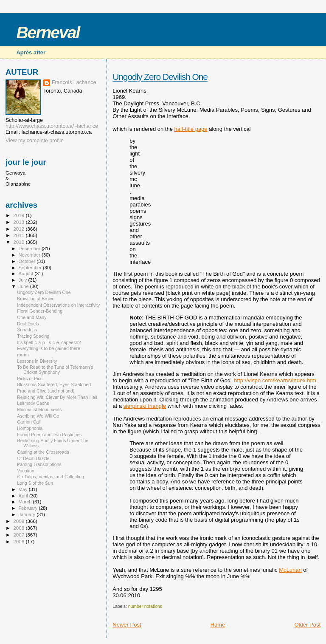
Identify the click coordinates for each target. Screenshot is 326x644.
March (26, 502)
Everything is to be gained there (49, 348)
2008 (19, 528)
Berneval (48, 32)
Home (218, 625)
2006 (19, 541)
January (28, 514)
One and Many (32, 317)
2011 (19, 235)
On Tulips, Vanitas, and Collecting (51, 477)
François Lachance (74, 82)
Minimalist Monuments (39, 410)
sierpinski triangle (145, 406)
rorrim (23, 355)
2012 (19, 229)
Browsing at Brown (36, 299)
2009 (19, 521)
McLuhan (290, 570)
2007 (19, 535)
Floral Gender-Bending (40, 311)
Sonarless (27, 330)
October (28, 261)
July (24, 280)
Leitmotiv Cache (33, 403)
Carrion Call (29, 422)
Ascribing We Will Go (38, 416)
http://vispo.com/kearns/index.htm (275, 380)
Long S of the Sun (35, 483)
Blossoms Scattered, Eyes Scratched (54, 384)
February (29, 508)
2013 (19, 222)
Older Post (308, 625)
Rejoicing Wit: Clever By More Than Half (57, 397)
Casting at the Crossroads (43, 452)
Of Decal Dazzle (33, 458)
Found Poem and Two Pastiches (49, 435)
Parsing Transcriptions (39, 464)
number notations (145, 606)
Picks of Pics (30, 378)
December (30, 249)
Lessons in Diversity (37, 361)
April (24, 496)
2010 (19, 242)
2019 (19, 215)
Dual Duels (28, 324)
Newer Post (127, 625)
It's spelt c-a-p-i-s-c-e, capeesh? (49, 342)
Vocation (26, 471)
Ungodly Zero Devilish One (160, 77)
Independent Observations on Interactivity (58, 305)
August (27, 274)
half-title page (191, 129)
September (31, 268)
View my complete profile (35, 141)
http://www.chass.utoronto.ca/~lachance (52, 126)
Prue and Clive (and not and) (46, 391)
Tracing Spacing (33, 336)
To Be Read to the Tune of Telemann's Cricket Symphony (55, 370)
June (24, 286)
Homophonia (30, 428)
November (30, 255)
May (24, 489)
